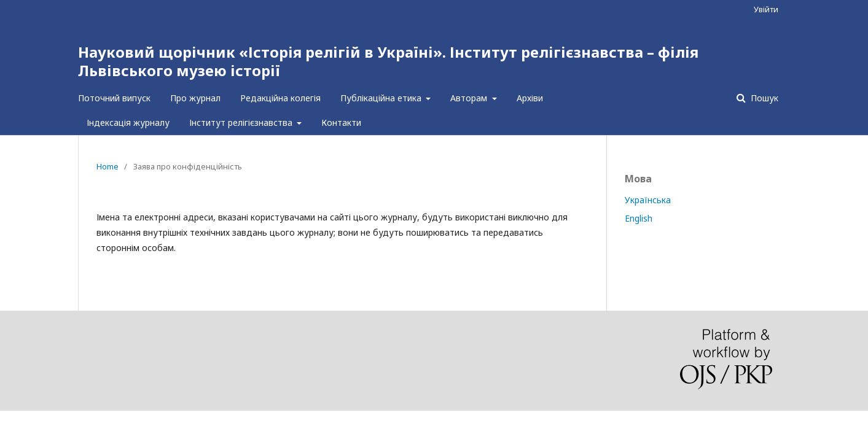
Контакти (341, 122)
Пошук (763, 98)
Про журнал (195, 98)
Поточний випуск (114, 98)
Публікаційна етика (382, 98)
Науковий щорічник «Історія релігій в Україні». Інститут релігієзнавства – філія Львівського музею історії (388, 61)
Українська (648, 200)
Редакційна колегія (280, 98)
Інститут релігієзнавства (242, 122)
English (639, 218)
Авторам (470, 98)
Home (108, 166)
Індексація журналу (128, 122)
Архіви (530, 98)
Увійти (766, 9)
